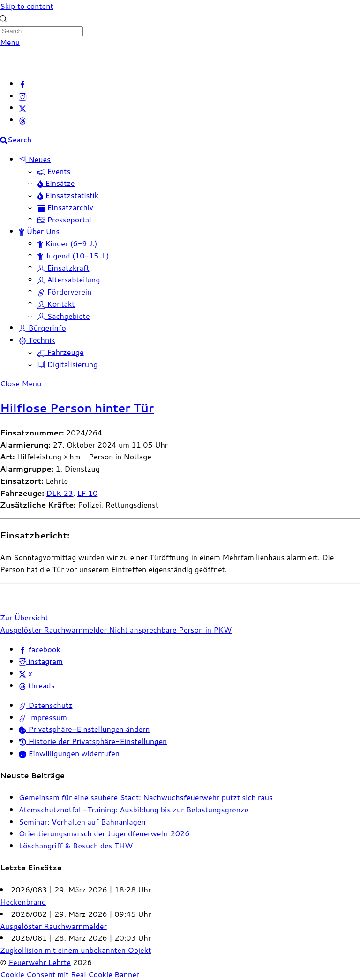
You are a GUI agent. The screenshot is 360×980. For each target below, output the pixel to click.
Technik (37, 340)
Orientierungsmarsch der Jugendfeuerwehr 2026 (104, 833)
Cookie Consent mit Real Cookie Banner (70, 974)
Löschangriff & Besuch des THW (76, 845)
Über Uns (39, 231)
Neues (35, 159)
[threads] (22, 120)
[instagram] (22, 96)
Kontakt (56, 304)
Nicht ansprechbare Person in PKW (169, 630)
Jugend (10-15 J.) (73, 255)
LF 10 (88, 493)
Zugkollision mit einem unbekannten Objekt (75, 950)
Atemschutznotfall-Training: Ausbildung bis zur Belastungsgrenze (134, 809)
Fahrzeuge (61, 352)
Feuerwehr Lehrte (40, 962)
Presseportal (64, 219)
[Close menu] (21, 383)
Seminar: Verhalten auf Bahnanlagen (82, 822)
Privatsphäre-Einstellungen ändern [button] (84, 729)
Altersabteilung (69, 279)
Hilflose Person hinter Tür (77, 408)
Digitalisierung (67, 364)
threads (37, 685)
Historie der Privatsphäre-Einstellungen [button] (93, 741)
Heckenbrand (23, 902)
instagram (41, 661)
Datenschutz (46, 705)
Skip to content (27, 6)
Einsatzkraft (64, 268)
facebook (40, 649)
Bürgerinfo (42, 328)
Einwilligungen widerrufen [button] (69, 753)
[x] (22, 107)
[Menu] (10, 42)
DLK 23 (60, 493)
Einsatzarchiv (65, 207)
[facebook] (22, 84)
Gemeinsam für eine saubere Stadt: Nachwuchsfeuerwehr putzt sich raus (146, 797)
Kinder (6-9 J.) (67, 243)
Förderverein (64, 291)
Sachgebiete (64, 316)
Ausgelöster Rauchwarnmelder (53, 630)
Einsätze (56, 183)
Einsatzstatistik (68, 195)
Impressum (43, 717)
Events (54, 171)
